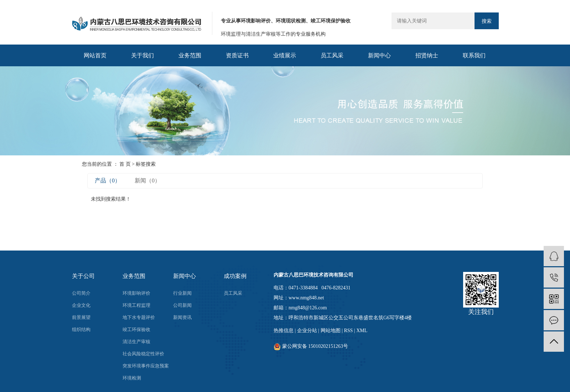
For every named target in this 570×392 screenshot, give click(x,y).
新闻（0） (147, 180)
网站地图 (331, 331)
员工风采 (332, 55)
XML (362, 331)
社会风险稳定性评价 (143, 354)
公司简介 (81, 293)
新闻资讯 (182, 317)
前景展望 (81, 317)
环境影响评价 (136, 293)
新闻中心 (379, 55)
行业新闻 (182, 293)
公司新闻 (182, 305)
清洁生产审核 (136, 342)
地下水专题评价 (139, 317)
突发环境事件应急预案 (146, 366)
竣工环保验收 (136, 329)
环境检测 (132, 378)
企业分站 (307, 331)
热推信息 (284, 331)
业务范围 (190, 55)
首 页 (125, 164)
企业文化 (81, 305)
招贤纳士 (427, 55)
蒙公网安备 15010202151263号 (311, 346)
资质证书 (237, 55)
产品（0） (108, 180)
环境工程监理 (136, 305)
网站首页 (95, 55)
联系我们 (474, 55)
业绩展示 (285, 55)
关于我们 (142, 55)
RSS (348, 331)
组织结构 (81, 329)
